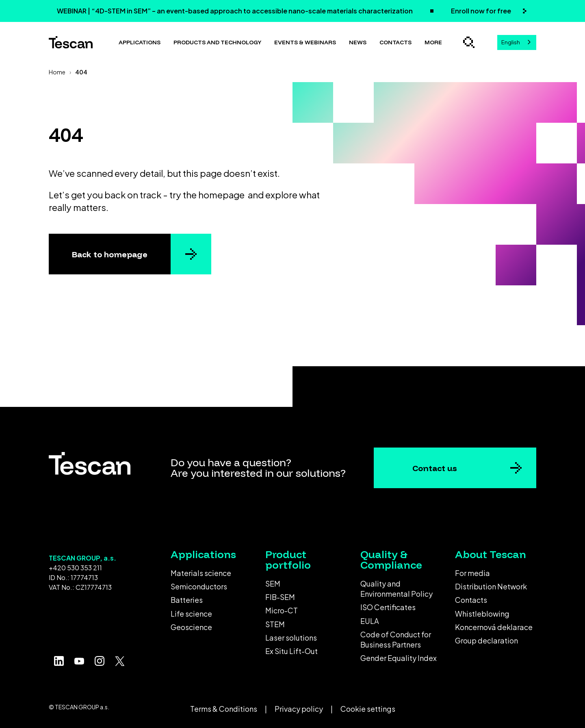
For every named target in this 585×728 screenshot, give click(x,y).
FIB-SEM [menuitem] (280, 597)
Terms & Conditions (224, 709)
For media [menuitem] (472, 573)
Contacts (395, 42)
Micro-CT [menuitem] (282, 610)
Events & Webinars (305, 42)
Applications (140, 42)
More (433, 42)
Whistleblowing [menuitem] (482, 614)
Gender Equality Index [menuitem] (399, 658)
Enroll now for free (482, 11)
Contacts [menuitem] (471, 600)
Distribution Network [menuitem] (491, 586)
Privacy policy (299, 709)
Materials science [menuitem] (201, 573)
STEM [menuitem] (275, 624)
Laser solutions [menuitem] (291, 638)
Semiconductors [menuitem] (199, 586)
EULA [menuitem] (370, 621)
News (358, 42)
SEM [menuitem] (273, 583)
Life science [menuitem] (191, 614)
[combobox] (517, 42)
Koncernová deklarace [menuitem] (494, 627)
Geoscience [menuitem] (191, 627)
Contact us (435, 468)
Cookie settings (368, 709)
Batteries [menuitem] (187, 600)
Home (57, 72)
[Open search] (469, 42)
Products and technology (217, 42)
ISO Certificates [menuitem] (388, 607)
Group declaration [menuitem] (486, 640)
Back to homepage (110, 254)
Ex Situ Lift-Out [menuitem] (291, 651)
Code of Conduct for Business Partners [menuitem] (396, 639)
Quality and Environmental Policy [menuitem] (396, 589)
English (511, 42)
